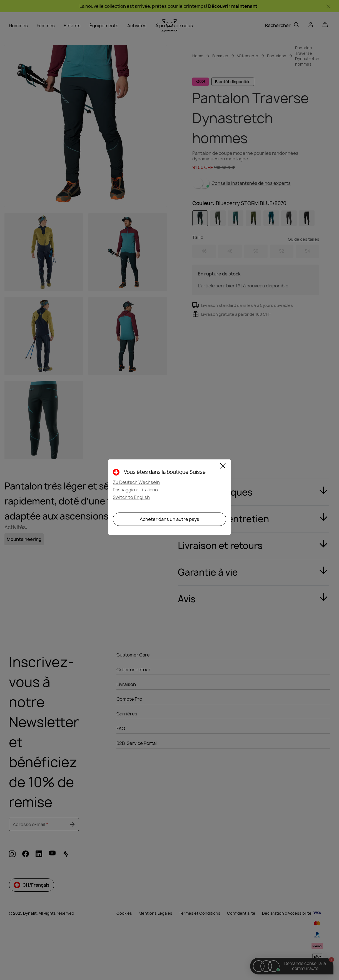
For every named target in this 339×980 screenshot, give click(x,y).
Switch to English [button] (131, 497)
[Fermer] (223, 467)
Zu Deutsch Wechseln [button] (136, 482)
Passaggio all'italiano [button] (135, 490)
